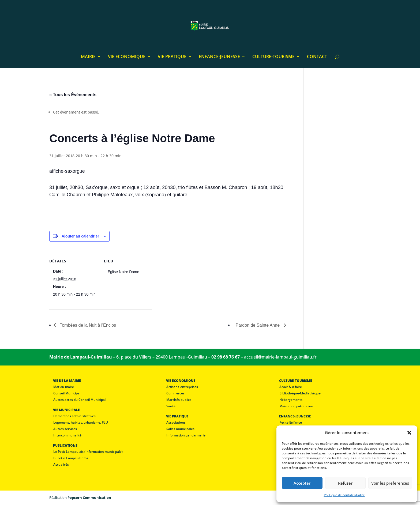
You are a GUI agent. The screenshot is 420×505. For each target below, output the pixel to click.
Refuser (345, 483)
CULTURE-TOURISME (273, 57)
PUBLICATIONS (65, 445)
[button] (409, 433)
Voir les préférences (390, 483)
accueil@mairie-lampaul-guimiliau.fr (280, 357)
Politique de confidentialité (344, 495)
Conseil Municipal (67, 393)
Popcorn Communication (89, 498)
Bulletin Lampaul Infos (71, 458)
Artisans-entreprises (182, 387)
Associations (176, 422)
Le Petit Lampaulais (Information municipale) (88, 452)
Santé (171, 406)
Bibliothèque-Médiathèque (300, 393)
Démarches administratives (74, 416)
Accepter (302, 483)
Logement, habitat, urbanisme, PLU (81, 422)
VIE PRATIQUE (172, 57)
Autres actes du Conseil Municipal (79, 400)
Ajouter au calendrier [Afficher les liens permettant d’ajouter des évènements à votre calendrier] (80, 236)
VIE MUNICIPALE (66, 410)
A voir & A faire (291, 387)
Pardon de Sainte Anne (258, 325)
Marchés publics (179, 400)
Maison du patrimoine (296, 406)
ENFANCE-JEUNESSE (219, 57)
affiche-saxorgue (67, 171)
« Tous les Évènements (73, 95)
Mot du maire (64, 387)
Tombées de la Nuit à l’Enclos (87, 325)
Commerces (175, 393)
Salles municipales (180, 429)
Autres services (65, 429)
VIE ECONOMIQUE (127, 57)
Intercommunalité (67, 435)
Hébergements (291, 400)
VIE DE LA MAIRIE (67, 381)
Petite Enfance (291, 422)
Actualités (61, 464)
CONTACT (317, 57)
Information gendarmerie (186, 435)
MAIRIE (88, 57)
